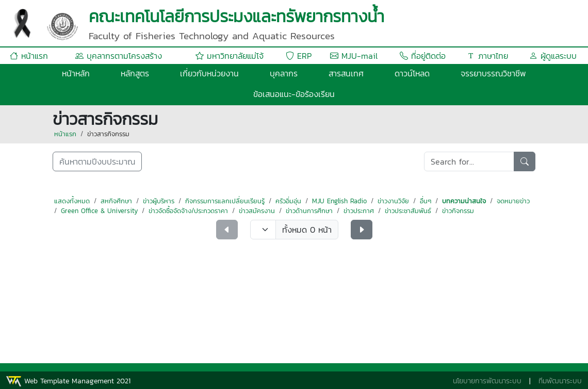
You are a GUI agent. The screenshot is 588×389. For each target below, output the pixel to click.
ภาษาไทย (487, 56)
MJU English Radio (339, 201)
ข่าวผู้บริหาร (159, 201)
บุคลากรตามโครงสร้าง (119, 56)
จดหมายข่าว (513, 201)
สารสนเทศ (346, 73)
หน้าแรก (29, 56)
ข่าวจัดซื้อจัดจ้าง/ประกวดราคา (188, 211)
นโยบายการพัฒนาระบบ (487, 381)
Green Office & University (99, 211)
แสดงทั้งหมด (72, 201)
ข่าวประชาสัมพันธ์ (408, 211)
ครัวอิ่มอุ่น (288, 201)
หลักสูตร (135, 73)
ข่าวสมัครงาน (257, 211)
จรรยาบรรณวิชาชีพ (493, 73)
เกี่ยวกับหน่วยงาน (209, 73)
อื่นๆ (426, 201)
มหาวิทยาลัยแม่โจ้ (230, 56)
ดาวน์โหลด (412, 73)
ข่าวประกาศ (359, 211)
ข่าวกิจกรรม (458, 211)
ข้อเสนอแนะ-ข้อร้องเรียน (294, 94)
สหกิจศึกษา (116, 201)
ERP (299, 56)
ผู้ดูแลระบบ (553, 56)
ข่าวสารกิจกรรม (108, 134)
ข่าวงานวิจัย (393, 201)
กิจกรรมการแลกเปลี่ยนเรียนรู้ (225, 201)
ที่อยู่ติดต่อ (423, 56)
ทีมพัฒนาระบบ (560, 381)
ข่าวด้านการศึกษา (309, 211)
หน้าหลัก (76, 73)
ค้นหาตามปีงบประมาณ (97, 161)
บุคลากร (284, 73)
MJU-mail (354, 56)
